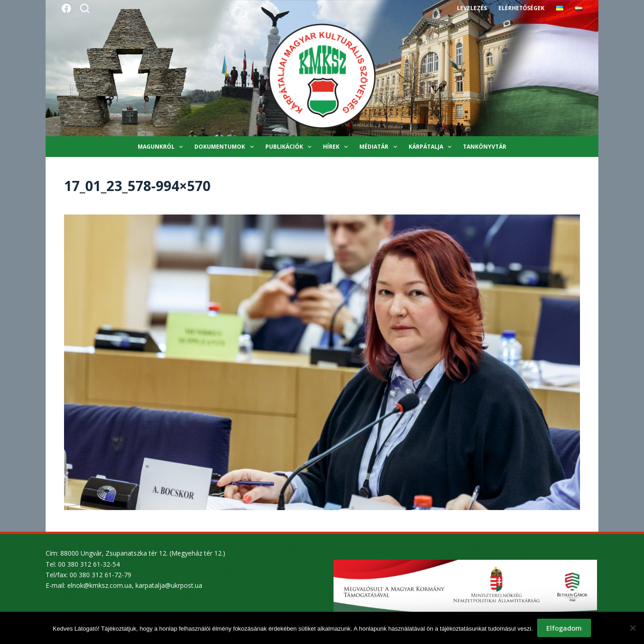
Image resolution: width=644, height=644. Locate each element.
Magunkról (162, 147)
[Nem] (632, 628)
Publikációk (290, 147)
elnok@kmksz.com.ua (100, 585)
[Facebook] (66, 8)
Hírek (337, 147)
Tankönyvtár (485, 147)
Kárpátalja (432, 147)
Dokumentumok (226, 147)
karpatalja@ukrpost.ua (169, 585)
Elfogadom (564, 628)
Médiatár (380, 147)
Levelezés (472, 8)
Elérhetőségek (521, 8)
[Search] (85, 8)
